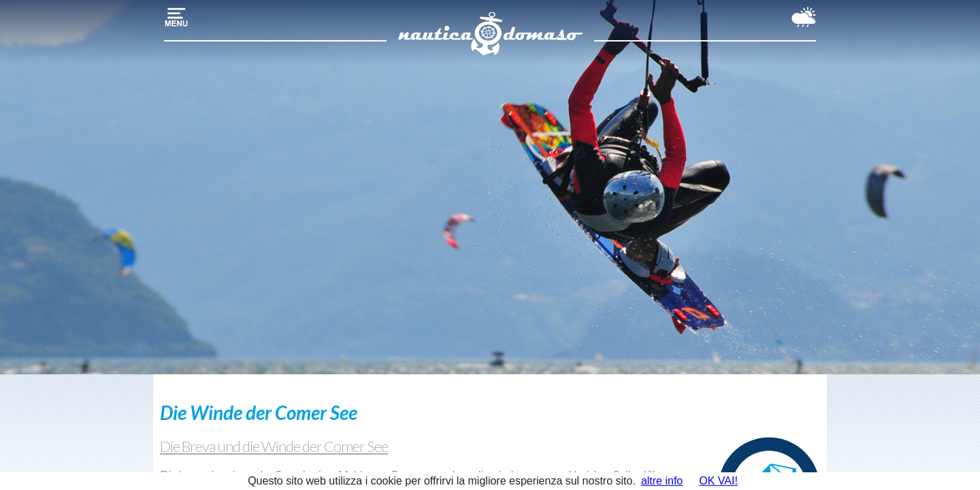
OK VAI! (718, 481)
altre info (662, 481)
